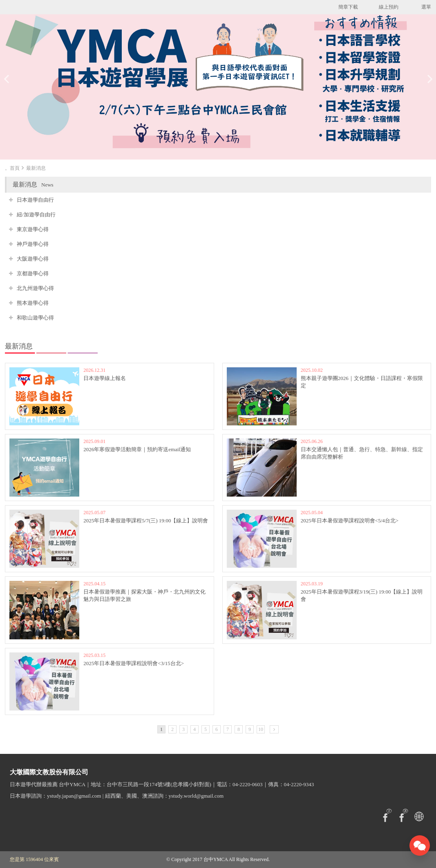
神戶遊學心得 (33, 244)
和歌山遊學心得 (35, 318)
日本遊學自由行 (35, 200)
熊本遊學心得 (33, 303)
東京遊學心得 (33, 229)
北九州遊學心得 (35, 288)
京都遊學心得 (33, 273)
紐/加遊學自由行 (36, 215)
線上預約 (389, 7)
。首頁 (12, 168)
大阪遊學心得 (33, 259)
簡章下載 (348, 7)
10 (261, 729)
